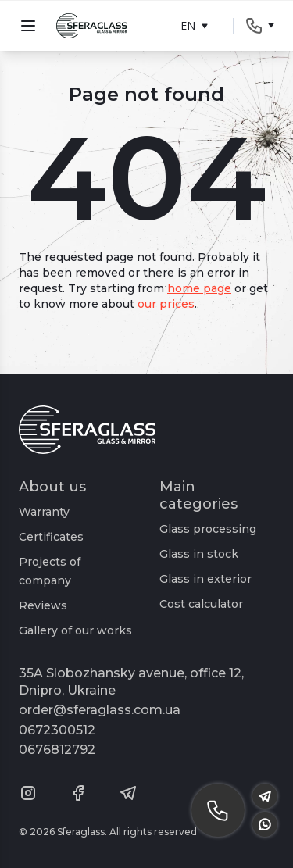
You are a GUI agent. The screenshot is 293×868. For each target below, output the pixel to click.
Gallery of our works (75, 630)
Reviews (43, 605)
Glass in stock (199, 554)
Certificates (51, 537)
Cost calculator (201, 604)
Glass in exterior (205, 579)
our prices (166, 304)
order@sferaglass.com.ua (100, 710)
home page (199, 288)
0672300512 (57, 730)
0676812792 (57, 750)
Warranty (44, 512)
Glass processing (208, 529)
